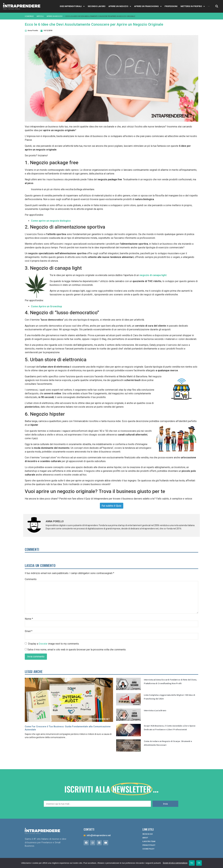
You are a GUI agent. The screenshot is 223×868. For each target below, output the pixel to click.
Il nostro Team (149, 841)
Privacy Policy (149, 845)
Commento (31, 579)
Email (29, 631)
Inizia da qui (148, 834)
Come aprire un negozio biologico (51, 221)
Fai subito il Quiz (112, 506)
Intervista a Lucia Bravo (155, 802)
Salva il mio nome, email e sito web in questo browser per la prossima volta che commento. (77, 650)
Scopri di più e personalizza (175, 863)
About (145, 838)
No (192, 863)
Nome (29, 619)
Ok (199, 863)
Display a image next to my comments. (54, 644)
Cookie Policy (148, 849)
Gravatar (43, 644)
